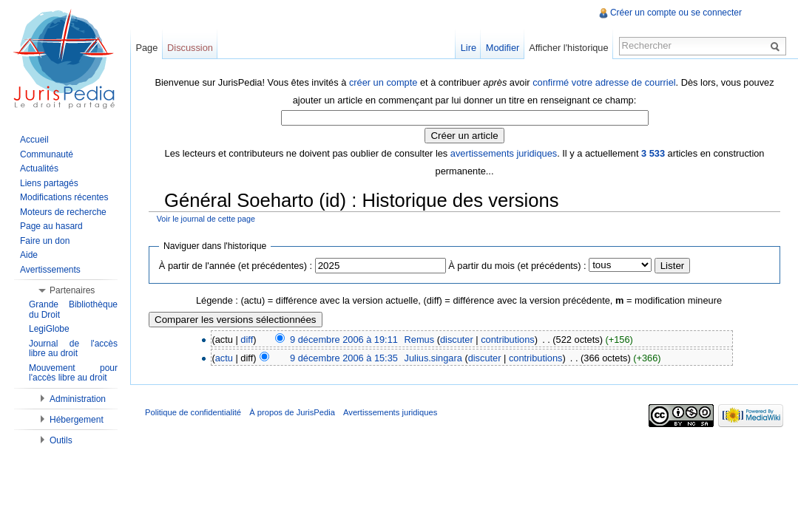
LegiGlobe (49, 329)
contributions (508, 340)
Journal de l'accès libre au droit (73, 349)
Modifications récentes (64, 197)
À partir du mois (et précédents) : (517, 266)
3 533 (653, 153)
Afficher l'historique (568, 48)
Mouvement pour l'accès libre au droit (73, 373)
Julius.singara (433, 358)
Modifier (503, 48)
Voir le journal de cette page (206, 219)
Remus (420, 340)
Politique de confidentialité (193, 412)
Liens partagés (49, 183)
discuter (457, 340)
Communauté (47, 154)
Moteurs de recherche (63, 212)
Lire (469, 48)
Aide (29, 255)
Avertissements (50, 270)
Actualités (39, 168)
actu (224, 358)
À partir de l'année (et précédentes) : (236, 266)
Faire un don (45, 241)
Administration (78, 399)
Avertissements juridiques (390, 412)
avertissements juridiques (504, 153)
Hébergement (77, 420)
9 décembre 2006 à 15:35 (344, 358)
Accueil (34, 140)
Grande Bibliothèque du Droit (73, 310)
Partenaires (72, 290)
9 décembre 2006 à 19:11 (344, 340)
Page (146, 48)
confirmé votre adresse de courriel (604, 82)
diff (247, 340)
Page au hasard (51, 226)
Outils (61, 440)
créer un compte (383, 82)
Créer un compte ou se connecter (676, 13)
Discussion (190, 48)
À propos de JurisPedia (292, 412)
